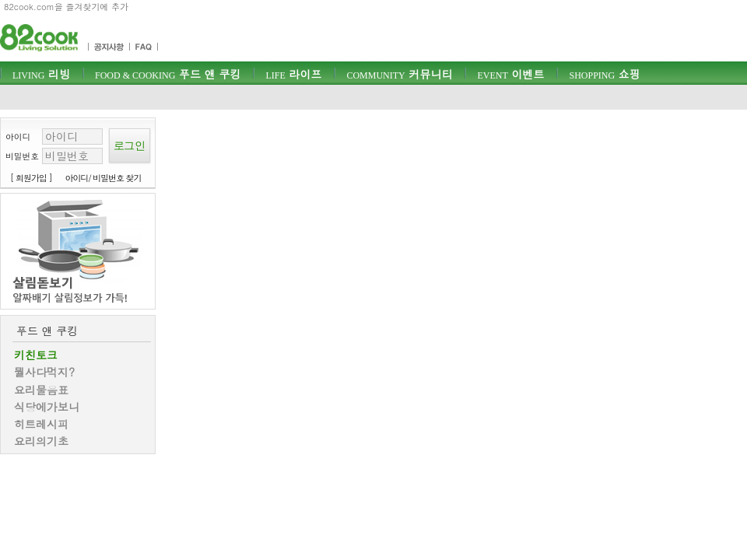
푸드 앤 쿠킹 (168, 74)
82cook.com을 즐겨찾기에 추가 (66, 7)
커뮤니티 (399, 74)
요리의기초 (41, 441)
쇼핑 (604, 74)
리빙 (41, 74)
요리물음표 (41, 390)
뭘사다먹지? (44, 372)
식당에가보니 (47, 407)
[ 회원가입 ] (31, 178)
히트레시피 (41, 424)
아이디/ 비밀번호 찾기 (103, 178)
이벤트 (510, 74)
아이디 (18, 136)
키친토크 (36, 355)
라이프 (293, 74)
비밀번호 (22, 156)
